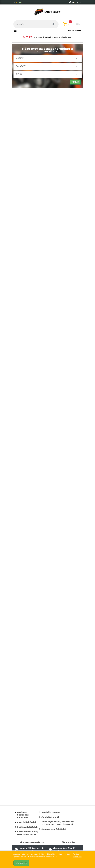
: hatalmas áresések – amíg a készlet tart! (48, 37)
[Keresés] (36, 24)
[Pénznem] (15, 2)
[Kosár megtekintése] (66, 24)
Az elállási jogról (50, 817)
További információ (77, 855)
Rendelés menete (51, 812)
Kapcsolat (68, 842)
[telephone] (70, 2)
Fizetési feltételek (27, 822)
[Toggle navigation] (15, 31)
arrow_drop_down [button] (76, 58)
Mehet (75, 82)
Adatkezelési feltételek (54, 829)
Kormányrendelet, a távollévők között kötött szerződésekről (58, 823)
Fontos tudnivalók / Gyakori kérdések (28, 833)
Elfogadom (21, 863)
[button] (78, 24)
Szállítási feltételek (27, 827)
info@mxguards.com (33, 842)
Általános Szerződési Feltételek (23, 815)
